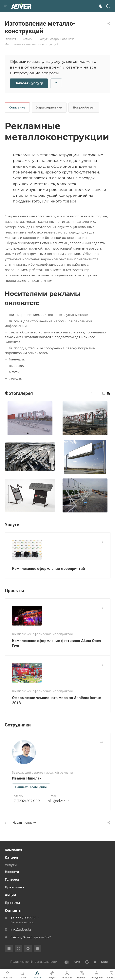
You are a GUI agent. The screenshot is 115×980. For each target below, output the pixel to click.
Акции (10, 895)
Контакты (13, 911)
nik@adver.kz (58, 801)
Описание (17, 107)
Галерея (12, 880)
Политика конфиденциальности (34, 962)
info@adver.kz (21, 930)
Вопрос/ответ (84, 107)
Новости (12, 872)
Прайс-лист (15, 887)
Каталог (12, 857)
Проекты (12, 903)
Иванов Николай (27, 778)
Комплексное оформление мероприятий (48, 569)
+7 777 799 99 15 (23, 918)
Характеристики (49, 107)
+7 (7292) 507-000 (26, 801)
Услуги (11, 865)
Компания (13, 850)
